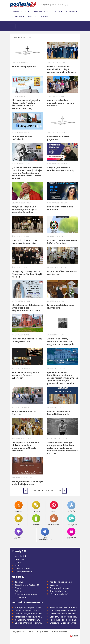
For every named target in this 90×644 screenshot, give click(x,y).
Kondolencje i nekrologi (61, 582)
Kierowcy (71, 533)
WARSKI (75, 636)
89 (52, 490)
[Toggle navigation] (12, 26)
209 (59, 490)
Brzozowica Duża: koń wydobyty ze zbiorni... (64, 623)
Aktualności (20, 556)
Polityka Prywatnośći (60, 632)
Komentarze (21, 597)
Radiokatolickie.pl (58, 591)
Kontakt (45, 17)
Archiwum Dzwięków (60, 588)
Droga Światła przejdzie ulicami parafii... (64, 617)
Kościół (71, 507)
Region (19, 507)
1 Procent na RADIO (59, 594)
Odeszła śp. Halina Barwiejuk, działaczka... (64, 611)
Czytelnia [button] (17, 17)
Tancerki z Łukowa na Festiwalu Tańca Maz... (64, 608)
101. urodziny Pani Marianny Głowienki (29, 620)
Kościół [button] (71, 12)
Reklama (32, 17)
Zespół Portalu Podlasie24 (27, 585)
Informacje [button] (40, 12)
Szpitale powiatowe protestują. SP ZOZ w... (29, 611)
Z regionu (19, 559)
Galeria (18, 591)
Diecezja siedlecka (24, 572)
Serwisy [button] (56, 12)
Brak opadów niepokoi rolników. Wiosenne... (29, 608)
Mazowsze (19, 533)
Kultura (36, 507)
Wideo (18, 588)
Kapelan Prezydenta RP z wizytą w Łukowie (29, 614)
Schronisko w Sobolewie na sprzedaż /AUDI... (29, 617)
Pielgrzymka (54, 520)
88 (48, 490)
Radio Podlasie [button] (20, 12)
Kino (19, 520)
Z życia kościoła (22, 569)
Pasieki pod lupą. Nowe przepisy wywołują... (64, 614)
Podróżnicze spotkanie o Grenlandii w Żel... (64, 620)
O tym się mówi (71, 520)
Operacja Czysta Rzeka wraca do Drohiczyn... (29, 623)
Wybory (36, 520)
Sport (54, 507)
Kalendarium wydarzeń (26, 594)
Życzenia (54, 585)
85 (35, 490)
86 (39, 490)
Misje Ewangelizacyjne (45, 535)
